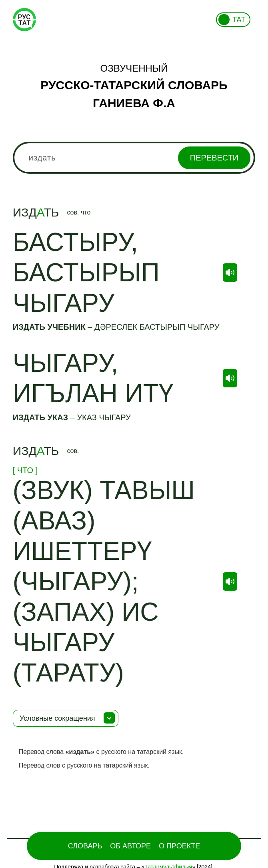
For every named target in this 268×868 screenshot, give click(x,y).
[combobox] (134, 158)
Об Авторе (130, 846)
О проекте (179, 846)
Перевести (214, 158)
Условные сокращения (57, 718)
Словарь (85, 846)
